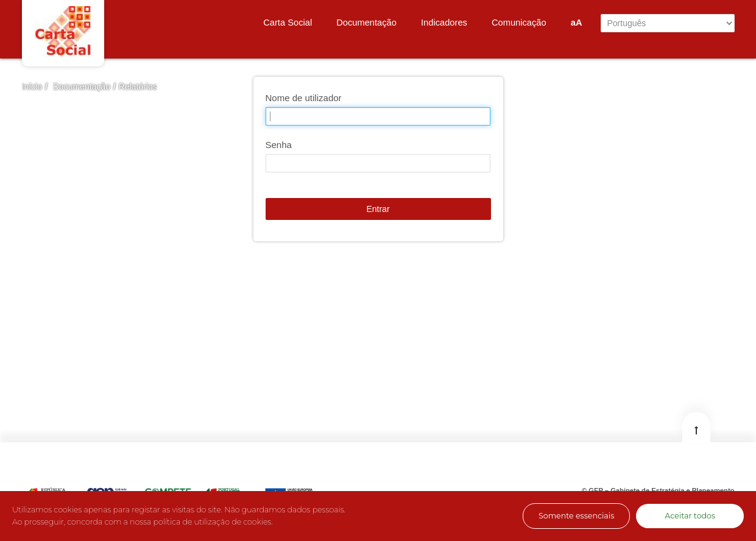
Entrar (378, 209)
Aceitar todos (690, 516)
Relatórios (138, 87)
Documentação (82, 87)
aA (577, 23)
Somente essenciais (576, 516)
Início (32, 87)
